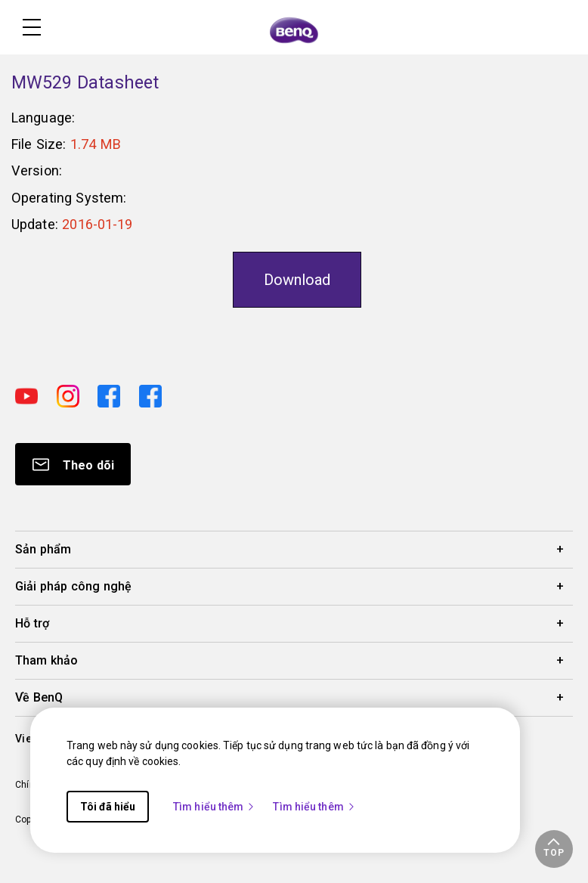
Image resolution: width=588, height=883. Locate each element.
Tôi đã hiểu (108, 807)
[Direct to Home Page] (294, 29)
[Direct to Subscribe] (73, 464)
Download (297, 280)
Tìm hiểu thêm (214, 807)
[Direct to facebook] (112, 394)
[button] (554, 849)
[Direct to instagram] (71, 394)
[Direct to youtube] (30, 394)
